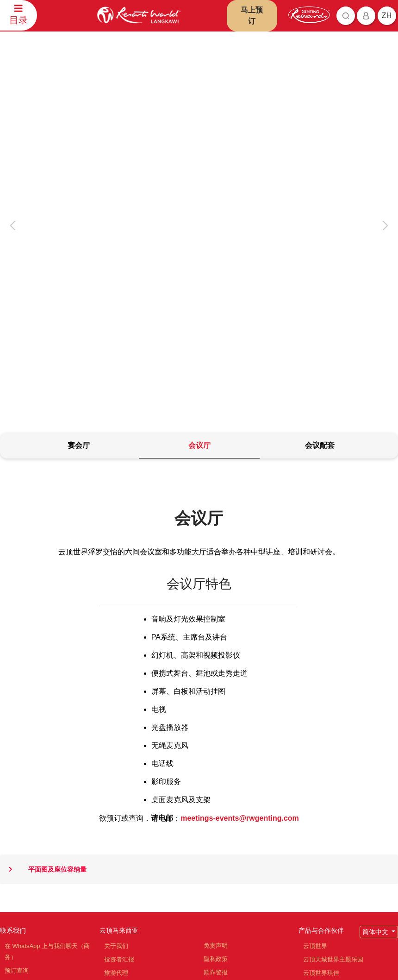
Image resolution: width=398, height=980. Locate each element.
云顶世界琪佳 (321, 768)
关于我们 (116, 741)
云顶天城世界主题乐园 (333, 754)
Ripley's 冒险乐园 (326, 862)
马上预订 (252, 16)
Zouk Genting (321, 835)
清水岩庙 (315, 808)
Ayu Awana (318, 848)
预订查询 (17, 765)
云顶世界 (315, 741)
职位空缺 (116, 781)
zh (387, 16)
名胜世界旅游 (321, 795)
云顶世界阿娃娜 (324, 781)
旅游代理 (116, 768)
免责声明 (216, 740)
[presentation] (14, 133)
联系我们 (13, 725)
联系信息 (17, 792)
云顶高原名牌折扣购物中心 (339, 821)
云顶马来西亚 (119, 725)
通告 (210, 781)
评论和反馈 (20, 779)
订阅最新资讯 (162, 929)
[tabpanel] (199, 492)
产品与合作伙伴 (321, 725)
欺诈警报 (216, 767)
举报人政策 (219, 807)
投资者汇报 (119, 754)
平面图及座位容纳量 (43, 664)
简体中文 (376, 727)
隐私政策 (216, 754)
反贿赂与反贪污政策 (231, 794)
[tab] (79, 241)
